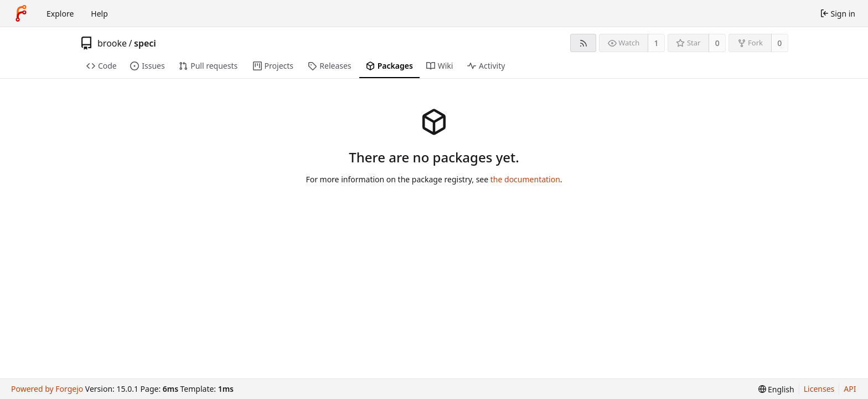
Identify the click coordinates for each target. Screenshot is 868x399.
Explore (60, 14)
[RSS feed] (583, 43)
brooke (112, 43)
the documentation (525, 179)
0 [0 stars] (717, 43)
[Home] (21, 13)
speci (145, 43)
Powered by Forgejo (47, 389)
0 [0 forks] (779, 43)
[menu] (776, 389)
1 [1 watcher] (657, 43)
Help (99, 14)
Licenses (819, 389)
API (850, 389)
